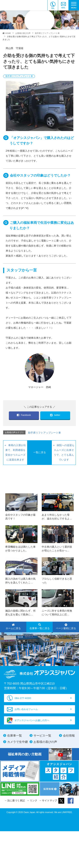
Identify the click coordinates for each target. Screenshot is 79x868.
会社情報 (69, 736)
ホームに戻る (13, 627)
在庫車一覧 (15, 736)
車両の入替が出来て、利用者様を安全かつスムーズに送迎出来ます (16, 452)
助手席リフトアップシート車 (19, 76)
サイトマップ (50, 801)
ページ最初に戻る (66, 627)
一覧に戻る (40, 452)
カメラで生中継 (17, 742)
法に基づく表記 (16, 801)
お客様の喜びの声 (45, 742)
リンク (33, 801)
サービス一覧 (42, 736)
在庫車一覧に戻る (39, 627)
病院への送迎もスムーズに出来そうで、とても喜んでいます (64, 452)
